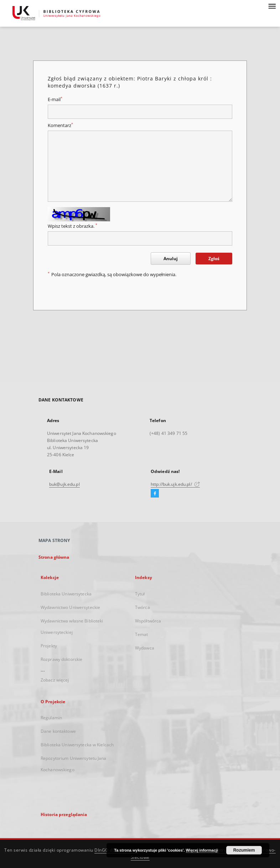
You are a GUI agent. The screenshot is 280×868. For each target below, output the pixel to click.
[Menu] (272, 6)
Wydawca (145, 648)
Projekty (49, 646)
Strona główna (54, 557)
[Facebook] (155, 494)
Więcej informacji (202, 850)
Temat (142, 634)
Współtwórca (148, 621)
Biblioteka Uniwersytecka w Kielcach (77, 745)
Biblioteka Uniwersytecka (66, 594)
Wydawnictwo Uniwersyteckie (70, 607)
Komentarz (60, 125)
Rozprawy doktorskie (61, 659)
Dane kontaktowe (58, 731)
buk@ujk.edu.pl (64, 484)
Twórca (142, 607)
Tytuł (140, 594)
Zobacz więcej (55, 680)
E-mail (55, 99)
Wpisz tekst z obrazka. (72, 226)
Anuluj (171, 259)
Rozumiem (244, 850)
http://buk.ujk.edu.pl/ (175, 484)
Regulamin (51, 718)
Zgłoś (214, 259)
